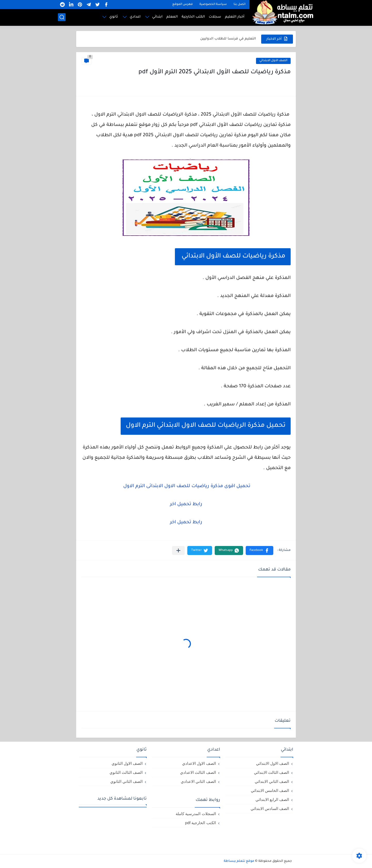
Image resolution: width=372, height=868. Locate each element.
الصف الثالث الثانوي (126, 772)
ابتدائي (157, 17)
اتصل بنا (239, 5)
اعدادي (135, 17)
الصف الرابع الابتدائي (272, 799)
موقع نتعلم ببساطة (239, 861)
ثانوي (114, 17)
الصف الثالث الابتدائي (272, 772)
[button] (259, 550)
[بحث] (62, 17)
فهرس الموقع (183, 5)
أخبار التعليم (235, 17)
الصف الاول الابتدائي (273, 61)
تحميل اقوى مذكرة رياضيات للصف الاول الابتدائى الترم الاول (186, 486)
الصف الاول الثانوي (127, 763)
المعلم (172, 17)
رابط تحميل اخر (186, 504)
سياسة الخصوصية (213, 5)
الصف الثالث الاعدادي (198, 772)
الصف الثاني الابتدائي (272, 781)
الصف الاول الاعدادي (199, 763)
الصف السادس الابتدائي (270, 809)
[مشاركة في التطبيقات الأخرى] (178, 550)
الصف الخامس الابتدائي (270, 790)
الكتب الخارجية (193, 17)
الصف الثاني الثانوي (126, 781)
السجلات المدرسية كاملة (196, 814)
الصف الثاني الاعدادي (198, 781)
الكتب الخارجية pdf (200, 823)
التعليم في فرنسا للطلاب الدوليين (228, 39)
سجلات (215, 17)
